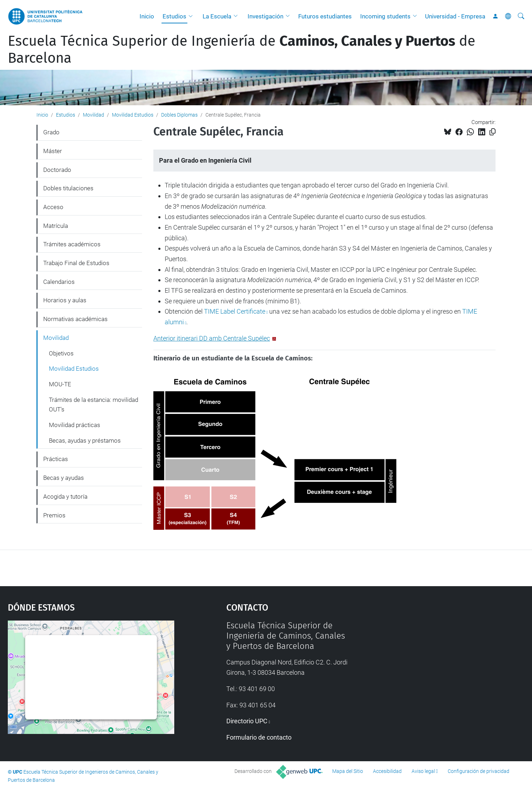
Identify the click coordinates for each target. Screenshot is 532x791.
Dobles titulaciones (68, 188)
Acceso (53, 207)
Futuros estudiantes (325, 16)
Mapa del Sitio (348, 771)
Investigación (265, 16)
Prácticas (56, 459)
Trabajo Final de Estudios (76, 263)
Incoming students (385, 16)
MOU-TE (60, 384)
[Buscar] (521, 16)
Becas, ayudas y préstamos (85, 441)
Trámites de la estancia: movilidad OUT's (94, 405)
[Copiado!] (493, 132)
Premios (54, 515)
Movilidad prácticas (75, 425)
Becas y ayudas (64, 478)
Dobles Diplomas (179, 115)
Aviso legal (423, 771)
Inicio (147, 16)
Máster (53, 151)
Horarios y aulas (65, 300)
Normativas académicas (75, 319)
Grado (51, 132)
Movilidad (94, 115)
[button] (192, 16)
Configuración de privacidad (479, 771)
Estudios (174, 16)
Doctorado (57, 170)
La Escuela (217, 16)
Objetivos (61, 353)
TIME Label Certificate (235, 311)
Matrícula (56, 226)
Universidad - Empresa (455, 16)
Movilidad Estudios (133, 115)
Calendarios (59, 282)
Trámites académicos (72, 244)
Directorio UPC (247, 721)
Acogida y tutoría (65, 497)
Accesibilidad (387, 771)
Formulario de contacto (259, 737)
